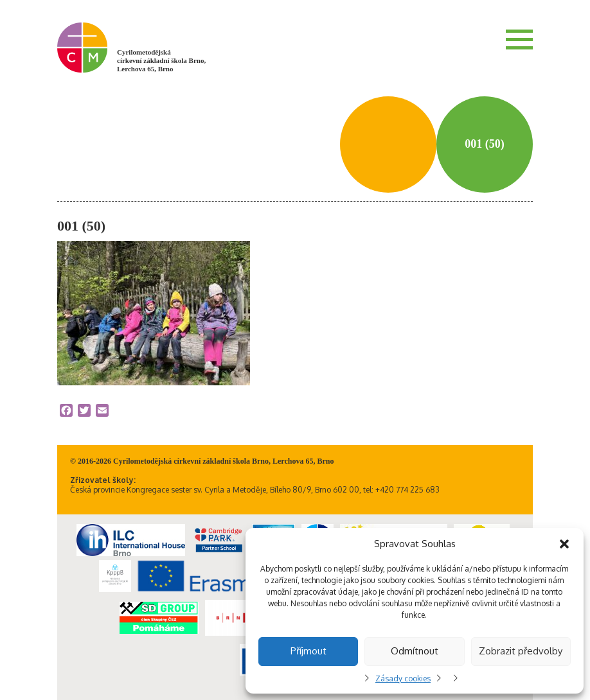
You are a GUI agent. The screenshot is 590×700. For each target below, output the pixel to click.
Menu (519, 39)
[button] (564, 544)
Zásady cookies (403, 678)
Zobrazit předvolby (521, 651)
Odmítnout (415, 651)
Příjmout (308, 651)
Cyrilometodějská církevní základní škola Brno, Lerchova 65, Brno (161, 60)
